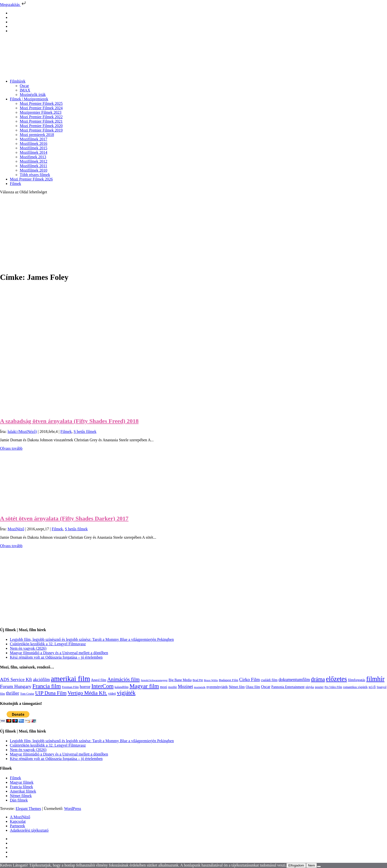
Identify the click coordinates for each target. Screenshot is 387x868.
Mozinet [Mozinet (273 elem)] (185, 687)
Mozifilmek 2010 (34, 170)
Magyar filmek (22, 782)
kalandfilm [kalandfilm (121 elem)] (122, 687)
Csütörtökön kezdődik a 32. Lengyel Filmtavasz (48, 644)
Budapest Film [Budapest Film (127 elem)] (229, 680)
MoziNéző (16, 529)
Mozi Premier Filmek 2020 (41, 126)
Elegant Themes (28, 809)
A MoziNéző (20, 817)
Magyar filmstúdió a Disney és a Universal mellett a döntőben (59, 653)
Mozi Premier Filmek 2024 (41, 108)
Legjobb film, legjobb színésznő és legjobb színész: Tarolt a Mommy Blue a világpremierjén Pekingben (92, 639)
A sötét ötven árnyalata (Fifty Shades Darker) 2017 (64, 518)
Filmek (15, 184)
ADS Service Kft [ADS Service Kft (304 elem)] (16, 679)
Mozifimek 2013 (33, 157)
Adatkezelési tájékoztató (29, 830)
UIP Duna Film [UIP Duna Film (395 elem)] (51, 693)
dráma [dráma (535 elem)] (318, 679)
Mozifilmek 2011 (33, 166)
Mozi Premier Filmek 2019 (41, 130)
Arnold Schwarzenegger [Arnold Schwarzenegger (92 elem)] (154, 680)
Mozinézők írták (33, 95)
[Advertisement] (193, 233)
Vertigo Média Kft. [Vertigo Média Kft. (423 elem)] (87, 693)
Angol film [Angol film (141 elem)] (99, 680)
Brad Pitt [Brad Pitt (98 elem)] (198, 680)
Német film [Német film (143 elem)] (237, 687)
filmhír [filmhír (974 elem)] (375, 679)
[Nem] (319, 867)
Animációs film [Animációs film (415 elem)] (123, 679)
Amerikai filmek (23, 791)
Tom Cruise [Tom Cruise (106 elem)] (27, 694)
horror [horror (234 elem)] (85, 687)
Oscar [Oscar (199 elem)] (266, 687)
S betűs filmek (85, 432)
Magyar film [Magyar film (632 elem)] (144, 686)
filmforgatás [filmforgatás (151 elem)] (357, 680)
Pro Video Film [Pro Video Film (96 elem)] (333, 687)
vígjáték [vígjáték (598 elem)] (126, 693)
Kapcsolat (18, 821)
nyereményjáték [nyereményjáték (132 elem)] (217, 687)
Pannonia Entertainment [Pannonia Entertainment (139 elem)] (288, 687)
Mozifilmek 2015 (34, 148)
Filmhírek (18, 81)
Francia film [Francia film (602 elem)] (47, 686)
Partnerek (17, 826)
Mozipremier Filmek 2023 (41, 112)
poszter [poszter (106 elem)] (319, 687)
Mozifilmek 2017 (34, 139)
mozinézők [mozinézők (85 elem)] (200, 687)
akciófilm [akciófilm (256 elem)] (41, 680)
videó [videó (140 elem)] (112, 694)
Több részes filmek (35, 175)
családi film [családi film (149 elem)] (269, 680)
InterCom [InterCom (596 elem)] (102, 686)
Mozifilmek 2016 (34, 144)
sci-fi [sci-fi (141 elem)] (372, 687)
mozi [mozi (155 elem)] (164, 687)
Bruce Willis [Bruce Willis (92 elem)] (211, 680)
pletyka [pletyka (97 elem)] (310, 687)
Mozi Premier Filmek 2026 (31, 179)
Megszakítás (13, 5)
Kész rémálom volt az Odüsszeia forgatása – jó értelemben (56, 657)
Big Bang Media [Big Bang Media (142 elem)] (180, 680)
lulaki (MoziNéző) (22, 432)
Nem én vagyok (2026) (28, 648)
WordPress (73, 809)
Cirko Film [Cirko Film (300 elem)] (250, 679)
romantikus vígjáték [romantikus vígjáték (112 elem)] (355, 687)
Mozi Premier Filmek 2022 (41, 117)
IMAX (25, 90)
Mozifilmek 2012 (34, 161)
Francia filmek (21, 787)
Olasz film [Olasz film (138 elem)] (253, 687)
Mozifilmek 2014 (34, 152)
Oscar (24, 86)
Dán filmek (19, 800)
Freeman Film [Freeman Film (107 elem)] (70, 687)
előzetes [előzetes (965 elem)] (336, 679)
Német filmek (21, 796)
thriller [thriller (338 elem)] (13, 693)
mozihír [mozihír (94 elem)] (172, 687)
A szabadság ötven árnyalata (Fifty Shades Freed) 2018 (69, 421)
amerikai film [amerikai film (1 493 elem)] (70, 679)
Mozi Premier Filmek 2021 (41, 121)
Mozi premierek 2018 (37, 135)
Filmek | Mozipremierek (29, 99)
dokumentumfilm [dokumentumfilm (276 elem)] (294, 680)
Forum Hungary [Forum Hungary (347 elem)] (16, 686)
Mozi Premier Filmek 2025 (41, 103)
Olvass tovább (11, 448)
